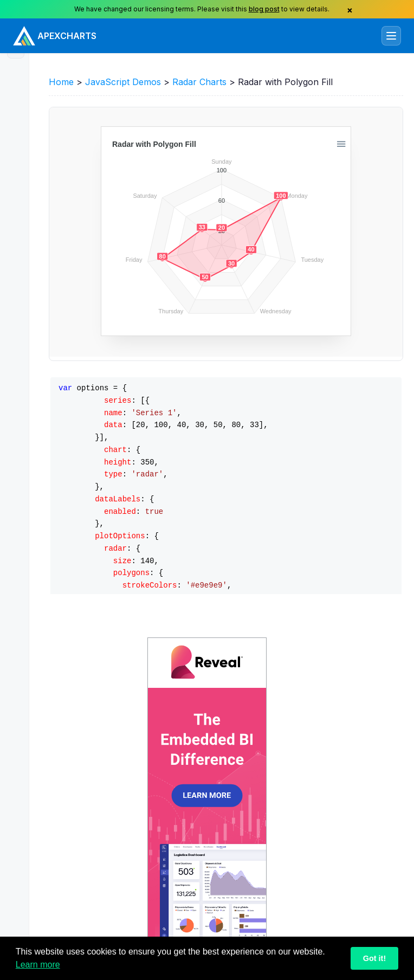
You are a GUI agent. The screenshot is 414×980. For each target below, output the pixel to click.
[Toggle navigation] (391, 36)
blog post (264, 9)
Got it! (374, 958)
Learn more (38, 965)
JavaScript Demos (123, 82)
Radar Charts (199, 82)
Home (61, 82)
